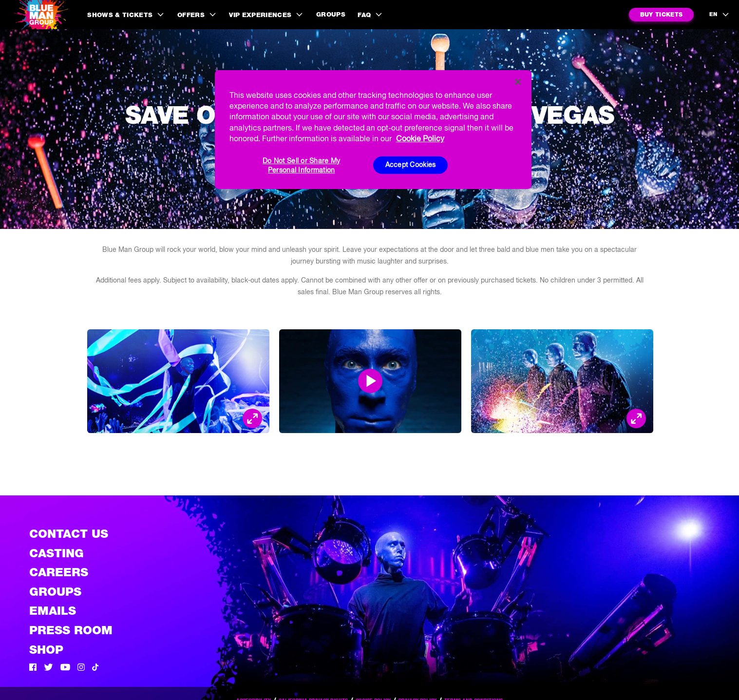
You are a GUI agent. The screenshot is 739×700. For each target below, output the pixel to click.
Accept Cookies (411, 165)
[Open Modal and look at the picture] (252, 418)
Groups (331, 14)
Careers (59, 572)
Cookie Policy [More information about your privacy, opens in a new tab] (420, 138)
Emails (53, 611)
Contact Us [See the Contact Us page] (69, 534)
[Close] (518, 82)
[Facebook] (33, 668)
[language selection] (720, 15)
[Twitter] (48, 668)
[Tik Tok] (95, 668)
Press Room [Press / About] (71, 630)
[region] (373, 130)
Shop (46, 650)
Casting (57, 553)
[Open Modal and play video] (370, 381)
